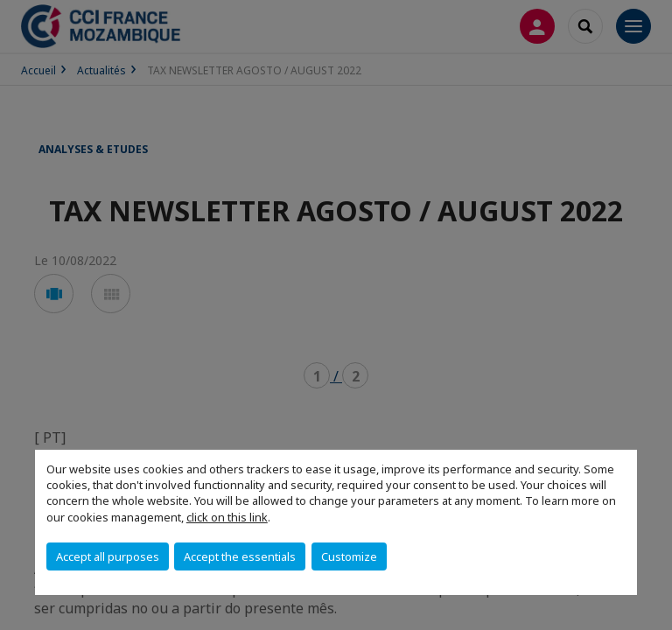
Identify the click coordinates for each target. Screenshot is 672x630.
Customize (349, 556)
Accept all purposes (108, 556)
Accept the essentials (240, 556)
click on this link (227, 517)
